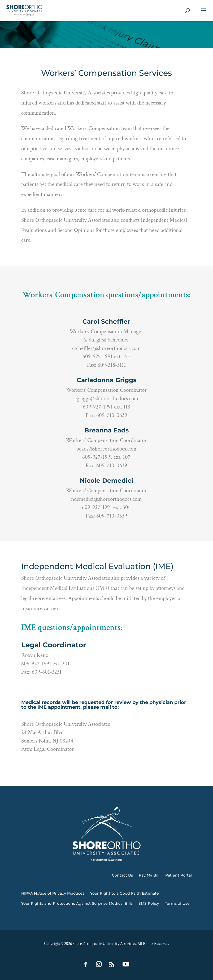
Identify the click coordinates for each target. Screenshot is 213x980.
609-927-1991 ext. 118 (106, 407)
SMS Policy (149, 903)
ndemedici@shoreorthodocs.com (106, 499)
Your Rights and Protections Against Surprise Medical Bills (77, 903)
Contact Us (122, 875)
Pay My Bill (149, 875)
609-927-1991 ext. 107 (106, 457)
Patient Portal (179, 875)
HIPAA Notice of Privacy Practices (53, 893)
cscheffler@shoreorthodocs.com (106, 348)
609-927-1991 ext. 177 (106, 356)
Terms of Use (177, 903)
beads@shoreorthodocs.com (106, 449)
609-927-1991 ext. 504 (106, 507)
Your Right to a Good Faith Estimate (125, 893)
